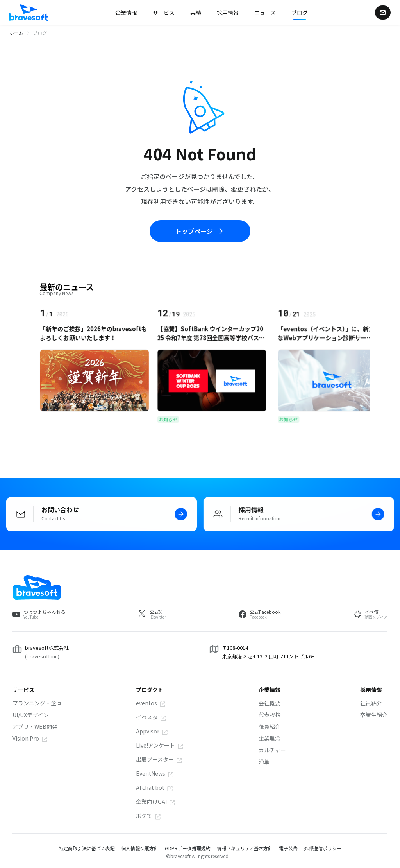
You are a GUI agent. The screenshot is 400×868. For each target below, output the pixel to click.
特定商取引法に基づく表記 (87, 848)
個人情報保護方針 (140, 848)
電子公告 (288, 848)
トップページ (200, 231)
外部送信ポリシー (323, 848)
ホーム (16, 33)
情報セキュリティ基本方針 (245, 848)
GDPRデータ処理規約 (188, 848)
